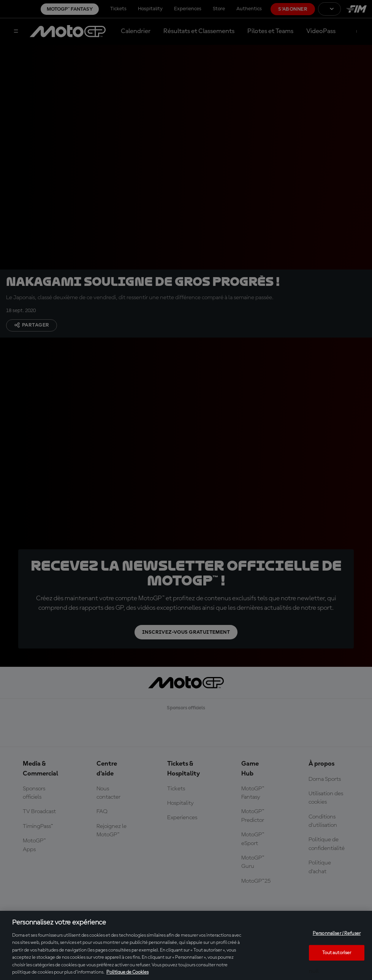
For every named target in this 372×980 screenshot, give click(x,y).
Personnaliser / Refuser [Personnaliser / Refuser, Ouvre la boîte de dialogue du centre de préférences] (337, 933)
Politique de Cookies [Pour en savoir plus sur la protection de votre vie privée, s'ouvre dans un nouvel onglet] (127, 972)
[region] (186, 945)
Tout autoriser (337, 952)
